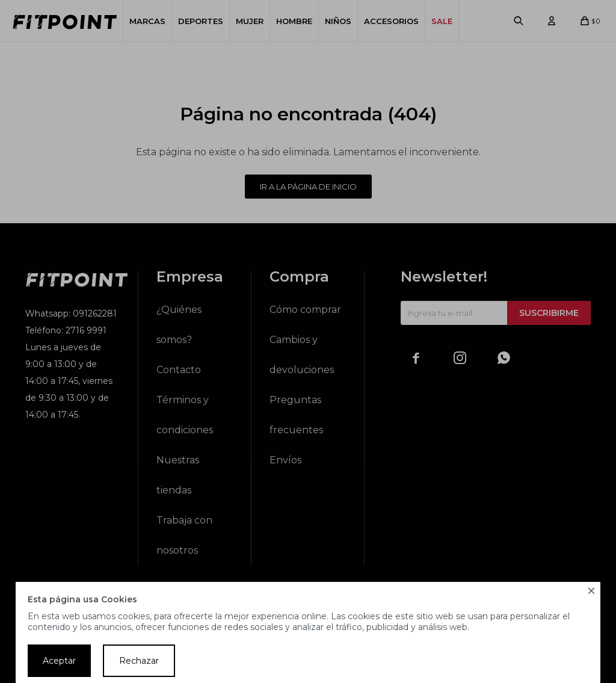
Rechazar (139, 661)
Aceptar (59, 661)
